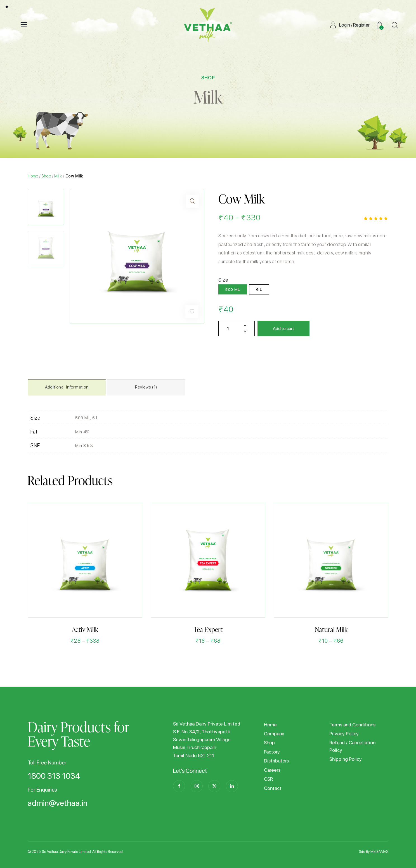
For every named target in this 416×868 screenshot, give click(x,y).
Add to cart (283, 328)
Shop (46, 176)
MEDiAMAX (379, 852)
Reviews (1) (146, 387)
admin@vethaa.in (58, 803)
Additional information (67, 387)
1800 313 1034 (54, 776)
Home (33, 176)
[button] (192, 311)
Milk (208, 97)
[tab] (67, 387)
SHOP (208, 78)
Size (223, 280)
